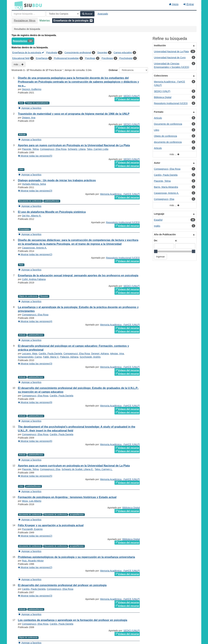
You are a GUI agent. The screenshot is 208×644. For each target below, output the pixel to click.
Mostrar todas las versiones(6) (35, 441)
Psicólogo (90, 58)
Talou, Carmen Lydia (98, 149)
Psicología (52, 52)
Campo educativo (123, 52)
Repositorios (20, 41)
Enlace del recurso (127, 99)
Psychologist (126, 58)
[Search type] (63, 14)
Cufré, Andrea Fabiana (34, 279)
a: (176, 240)
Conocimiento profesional (78, 52)
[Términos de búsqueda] (29, 14)
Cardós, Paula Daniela (50, 354)
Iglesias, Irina (117, 354)
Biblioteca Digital (131, 508)
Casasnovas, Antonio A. (34, 248)
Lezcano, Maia (30, 354)
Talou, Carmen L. (104, 469)
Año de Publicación (165, 234)
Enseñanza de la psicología (28, 52)
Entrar (189, 4)
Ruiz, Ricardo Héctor (33, 561)
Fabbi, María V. (51, 357)
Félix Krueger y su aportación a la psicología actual (51, 525)
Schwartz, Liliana (77, 149)
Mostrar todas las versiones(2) (35, 254)
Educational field (21, 58)
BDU (18, 5)
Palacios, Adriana (69, 357)
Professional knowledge (66, 58)
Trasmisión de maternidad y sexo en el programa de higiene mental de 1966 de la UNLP (74, 114)
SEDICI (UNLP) (132, 96)
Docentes (102, 52)
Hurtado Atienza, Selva (34, 184)
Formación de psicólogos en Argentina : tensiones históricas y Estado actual (67, 497)
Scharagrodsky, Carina (30, 357)
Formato (159, 112)
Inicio (174, 4)
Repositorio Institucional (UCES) (123, 222)
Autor (157, 163)
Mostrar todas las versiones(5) (35, 156)
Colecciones (161, 76)
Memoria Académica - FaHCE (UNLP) (120, 194)
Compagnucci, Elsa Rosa (53, 149)
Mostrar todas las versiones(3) (35, 191)
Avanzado (103, 14)
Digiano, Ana (29, 118)
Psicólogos (107, 58)
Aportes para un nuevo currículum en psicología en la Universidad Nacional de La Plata (74, 466)
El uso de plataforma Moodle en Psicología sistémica (52, 212)
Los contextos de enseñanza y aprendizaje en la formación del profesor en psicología (73, 620)
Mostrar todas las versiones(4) (35, 321)
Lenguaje (159, 214)
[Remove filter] (91, 21)
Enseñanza (42, 58)
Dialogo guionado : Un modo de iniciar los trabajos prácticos (57, 180)
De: (156, 240)
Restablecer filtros (25, 21)
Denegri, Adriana (100, 354)
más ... (19, 64)
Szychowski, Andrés (90, 357)
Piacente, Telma (30, 149)
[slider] (156, 251)
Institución (160, 45)
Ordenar (113, 70)
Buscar (87, 14)
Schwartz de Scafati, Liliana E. (77, 469)
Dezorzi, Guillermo (32, 89)
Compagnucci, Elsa (50, 469)
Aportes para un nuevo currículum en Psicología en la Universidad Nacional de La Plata (74, 145)
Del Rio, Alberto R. (32, 216)
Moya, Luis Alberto (32, 501)
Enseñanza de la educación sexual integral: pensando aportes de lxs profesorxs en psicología (78, 275)
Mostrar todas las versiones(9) (35, 402)
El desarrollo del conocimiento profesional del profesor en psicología (62, 585)
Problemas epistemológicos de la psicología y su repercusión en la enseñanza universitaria (77, 557)
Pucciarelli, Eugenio (32, 529)
